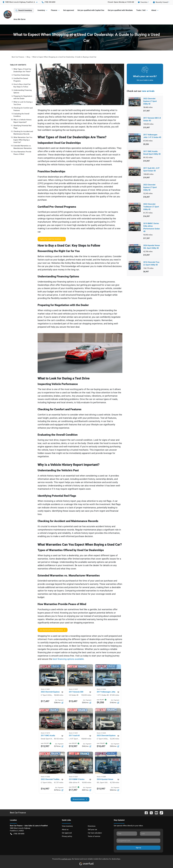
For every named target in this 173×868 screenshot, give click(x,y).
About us (65, 830)
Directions (92, 826)
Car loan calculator (95, 833)
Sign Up (138, 848)
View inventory (67, 826)
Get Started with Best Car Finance (53, 630)
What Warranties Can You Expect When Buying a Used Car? (23, 140)
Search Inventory (24, 10)
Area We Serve (20, 19)
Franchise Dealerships (22, 75)
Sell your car (92, 830)
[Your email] (138, 841)
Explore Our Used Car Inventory (52, 239)
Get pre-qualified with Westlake (120, 10)
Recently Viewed (160, 2)
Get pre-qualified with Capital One (91, 10)
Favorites (143, 2)
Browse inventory (80, 799)
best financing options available (68, 659)
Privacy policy (67, 836)
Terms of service (94, 836)
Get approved (69, 10)
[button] (21, 2)
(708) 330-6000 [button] (49, 2)
